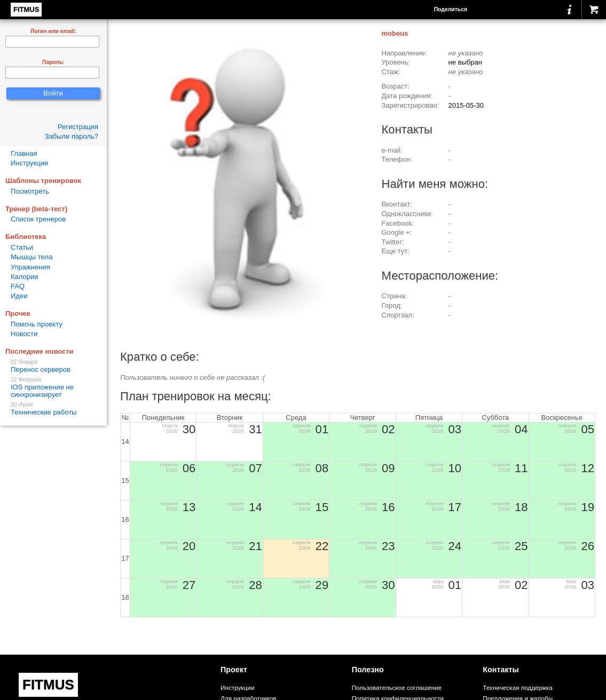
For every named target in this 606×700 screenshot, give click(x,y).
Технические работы (53, 409)
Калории (25, 277)
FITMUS (26, 9)
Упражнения (30, 267)
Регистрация (78, 127)
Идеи (19, 296)
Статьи (22, 247)
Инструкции (29, 163)
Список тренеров (38, 219)
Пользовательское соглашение (397, 687)
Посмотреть (30, 191)
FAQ (18, 286)
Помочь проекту (37, 324)
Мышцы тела (32, 257)
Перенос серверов (53, 366)
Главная (24, 153)
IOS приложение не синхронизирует (53, 388)
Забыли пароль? (72, 136)
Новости (24, 334)
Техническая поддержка (517, 687)
